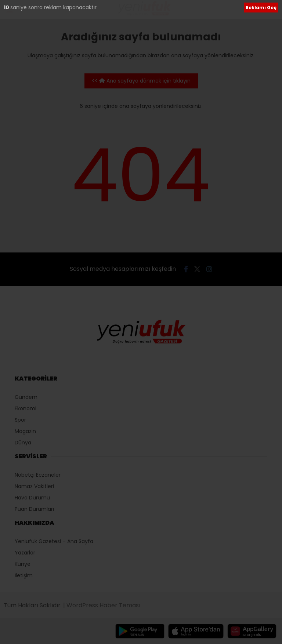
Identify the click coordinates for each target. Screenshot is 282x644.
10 (7, 7)
